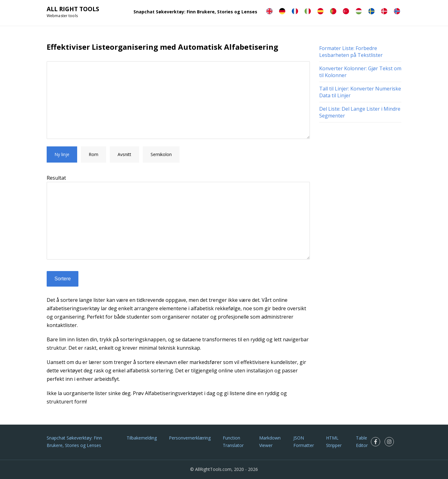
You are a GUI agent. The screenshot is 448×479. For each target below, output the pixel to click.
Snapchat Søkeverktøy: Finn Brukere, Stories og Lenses (195, 12)
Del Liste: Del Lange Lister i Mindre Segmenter (360, 112)
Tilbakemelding (142, 438)
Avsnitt (124, 154)
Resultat (56, 178)
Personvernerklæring (190, 438)
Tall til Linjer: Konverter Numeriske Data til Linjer (360, 92)
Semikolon (161, 154)
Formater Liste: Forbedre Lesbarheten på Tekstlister (351, 52)
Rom (93, 154)
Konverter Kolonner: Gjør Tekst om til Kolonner (360, 72)
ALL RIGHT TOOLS (73, 9)
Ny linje (62, 154)
